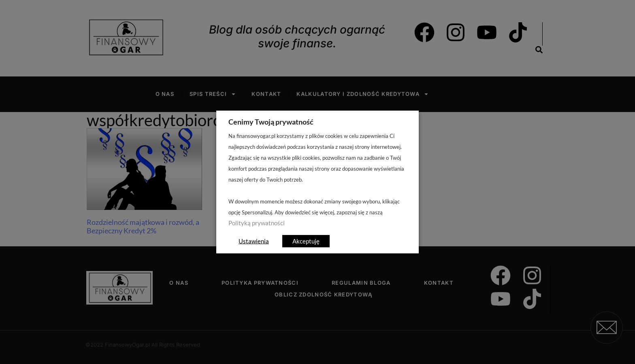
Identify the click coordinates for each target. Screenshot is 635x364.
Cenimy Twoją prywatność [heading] (271, 122)
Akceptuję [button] (306, 241)
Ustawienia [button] (254, 241)
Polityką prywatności (257, 223)
